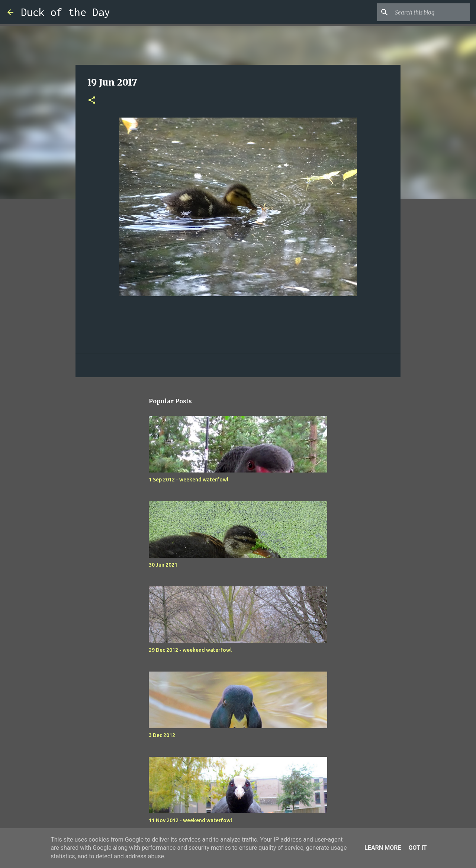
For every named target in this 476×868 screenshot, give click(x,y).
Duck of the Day (65, 12)
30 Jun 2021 (163, 565)
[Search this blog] (431, 12)
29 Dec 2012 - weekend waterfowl (190, 650)
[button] (92, 101)
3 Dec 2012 (162, 735)
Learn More (383, 848)
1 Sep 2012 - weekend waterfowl (189, 480)
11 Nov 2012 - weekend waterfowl (190, 820)
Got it (417, 848)
